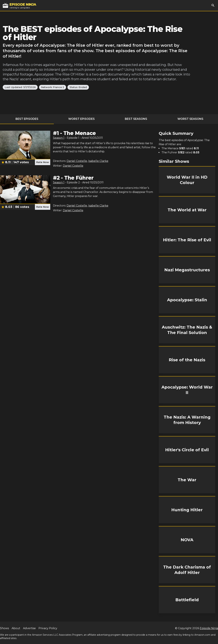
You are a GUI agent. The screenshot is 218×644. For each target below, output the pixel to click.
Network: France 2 (53, 87)
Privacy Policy (48, 628)
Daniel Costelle (77, 161)
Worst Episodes (81, 119)
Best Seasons (136, 119)
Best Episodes (27, 119)
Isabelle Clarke (98, 161)
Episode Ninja (209, 628)
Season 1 (59, 138)
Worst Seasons (190, 119)
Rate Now (43, 162)
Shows (4, 628)
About (16, 628)
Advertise (29, 628)
